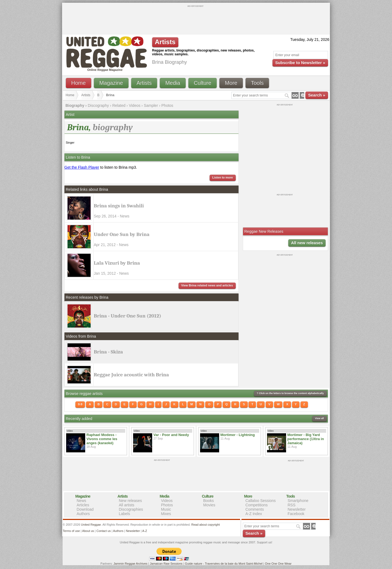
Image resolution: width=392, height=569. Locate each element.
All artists (127, 505)
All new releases (307, 243)
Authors (83, 514)
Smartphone (298, 501)
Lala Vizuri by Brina (117, 263)
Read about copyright (206, 525)
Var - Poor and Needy (171, 435)
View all (319, 418)
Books (209, 501)
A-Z (145, 531)
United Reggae (91, 525)
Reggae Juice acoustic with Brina (131, 375)
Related (119, 105)
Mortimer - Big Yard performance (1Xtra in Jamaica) (306, 439)
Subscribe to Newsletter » (300, 63)
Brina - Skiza (108, 352)
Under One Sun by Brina (122, 234)
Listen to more (223, 177)
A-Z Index (254, 514)
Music (166, 509)
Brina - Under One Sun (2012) (128, 316)
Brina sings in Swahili (119, 206)
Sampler (151, 105)
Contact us (104, 531)
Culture (203, 83)
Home (79, 83)
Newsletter (297, 509)
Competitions (257, 505)
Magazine (111, 83)
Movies (209, 505)
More (231, 83)
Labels (125, 514)
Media (173, 83)
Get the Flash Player (82, 167)
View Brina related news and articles (207, 285)
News (82, 501)
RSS (292, 505)
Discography (98, 105)
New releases (131, 501)
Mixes (166, 514)
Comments (255, 509)
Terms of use (71, 531)
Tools (257, 83)
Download (85, 509)
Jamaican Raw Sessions (166, 564)
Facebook (296, 514)
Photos (167, 105)
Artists (144, 83)
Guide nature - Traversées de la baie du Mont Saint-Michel (224, 564)
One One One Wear (278, 564)
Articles (83, 505)
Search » (317, 95)
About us (88, 531)
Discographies (131, 509)
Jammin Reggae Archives (131, 564)
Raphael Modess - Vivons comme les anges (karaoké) (102, 439)
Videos (135, 105)
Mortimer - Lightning (238, 435)
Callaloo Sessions (261, 501)
